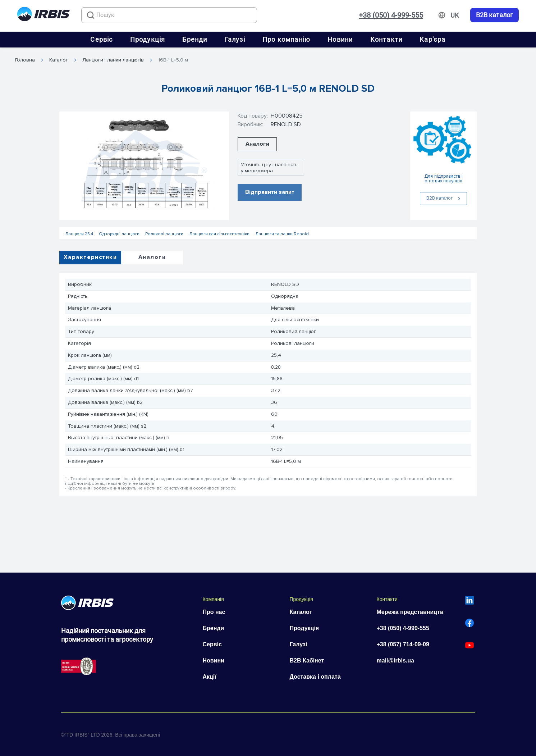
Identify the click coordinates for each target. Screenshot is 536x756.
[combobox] (169, 15)
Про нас (214, 612)
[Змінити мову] (455, 15)
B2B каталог (494, 15)
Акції (209, 677)
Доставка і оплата (315, 677)
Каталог (59, 60)
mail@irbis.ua (395, 661)
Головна (25, 60)
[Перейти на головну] (43, 15)
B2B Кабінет (307, 661)
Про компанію (286, 39)
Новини (340, 39)
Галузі (235, 39)
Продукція (148, 39)
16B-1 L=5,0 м (173, 60)
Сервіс (101, 39)
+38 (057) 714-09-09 (403, 644)
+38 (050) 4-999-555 (391, 15)
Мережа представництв (410, 612)
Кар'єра (432, 39)
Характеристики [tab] (90, 257)
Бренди (195, 39)
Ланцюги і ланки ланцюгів (113, 60)
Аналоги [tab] (152, 257)
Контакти (386, 39)
